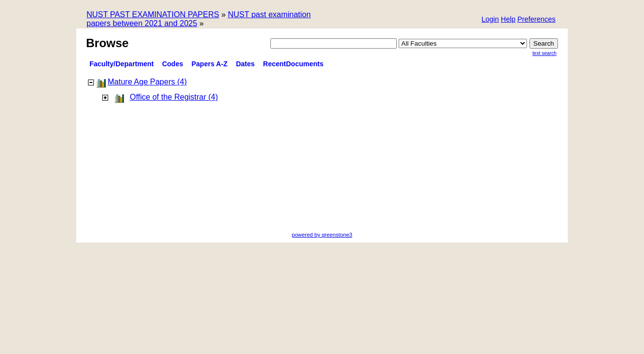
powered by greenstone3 (322, 235)
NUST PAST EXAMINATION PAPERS (153, 14)
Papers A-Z (210, 64)
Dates (245, 64)
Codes (173, 64)
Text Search (544, 53)
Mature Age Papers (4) (147, 82)
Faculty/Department (122, 64)
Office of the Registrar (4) (174, 97)
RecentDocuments (293, 64)
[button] (536, 20)
